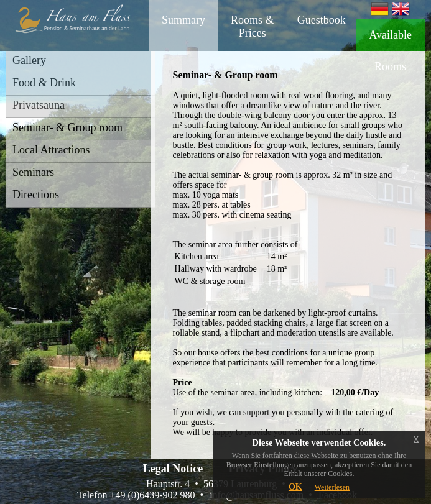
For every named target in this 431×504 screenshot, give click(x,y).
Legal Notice (173, 469)
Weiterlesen (332, 487)
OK (295, 487)
